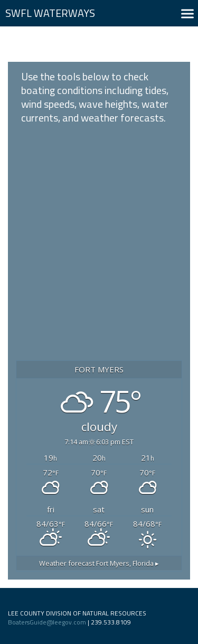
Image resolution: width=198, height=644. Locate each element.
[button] (187, 13)
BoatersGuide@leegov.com (47, 622)
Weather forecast (99, 563)
